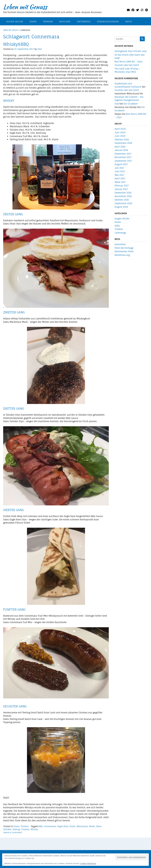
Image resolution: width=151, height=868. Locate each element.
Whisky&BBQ (16, 44)
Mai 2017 (119, 175)
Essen (33, 21)
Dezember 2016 (123, 193)
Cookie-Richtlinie (88, 863)
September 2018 (123, 143)
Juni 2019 (120, 136)
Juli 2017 (119, 168)
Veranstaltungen (108, 21)
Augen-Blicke (15, 21)
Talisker (7, 829)
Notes (92, 826)
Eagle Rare (63, 826)
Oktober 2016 (122, 200)
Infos (129, 21)
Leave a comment (12, 832)
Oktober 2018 (122, 140)
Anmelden (120, 244)
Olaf (39, 49)
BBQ (40, 826)
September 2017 (123, 161)
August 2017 (121, 164)
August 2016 (121, 207)
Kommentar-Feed (124, 251)
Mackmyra (82, 826)
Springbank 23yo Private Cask (131, 51)
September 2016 (123, 203)
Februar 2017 (122, 186)
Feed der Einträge (124, 248)
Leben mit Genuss (25, 7)
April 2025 (120, 129)
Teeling (16, 829)
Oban (98, 826)
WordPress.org (122, 255)
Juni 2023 (120, 132)
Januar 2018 (121, 150)
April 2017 (120, 178)
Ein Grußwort (131, 104)
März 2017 (120, 182)
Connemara (50, 826)
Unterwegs (84, 21)
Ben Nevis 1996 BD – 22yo (129, 62)
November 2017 (123, 157)
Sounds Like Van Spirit (127, 65)
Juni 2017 (120, 171)
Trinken (48, 21)
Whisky (34, 829)
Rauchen (65, 21)
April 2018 (120, 147)
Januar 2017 (121, 189)
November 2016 (123, 196)
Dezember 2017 (123, 154)
